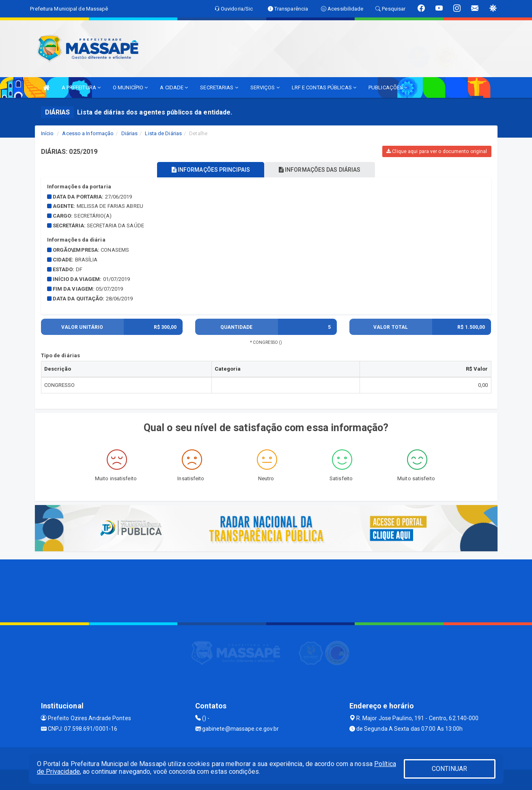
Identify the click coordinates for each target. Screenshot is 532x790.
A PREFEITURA (81, 87)
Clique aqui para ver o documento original (437, 151)
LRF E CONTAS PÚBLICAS (324, 87)
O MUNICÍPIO (130, 87)
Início (47, 133)
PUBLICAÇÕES (388, 87)
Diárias (130, 133)
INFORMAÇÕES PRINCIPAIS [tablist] (208, 170)
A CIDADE (174, 87)
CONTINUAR (450, 769)
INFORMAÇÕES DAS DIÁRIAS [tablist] (322, 170)
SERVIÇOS (265, 87)
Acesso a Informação (88, 133)
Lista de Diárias (163, 133)
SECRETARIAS (219, 87)
